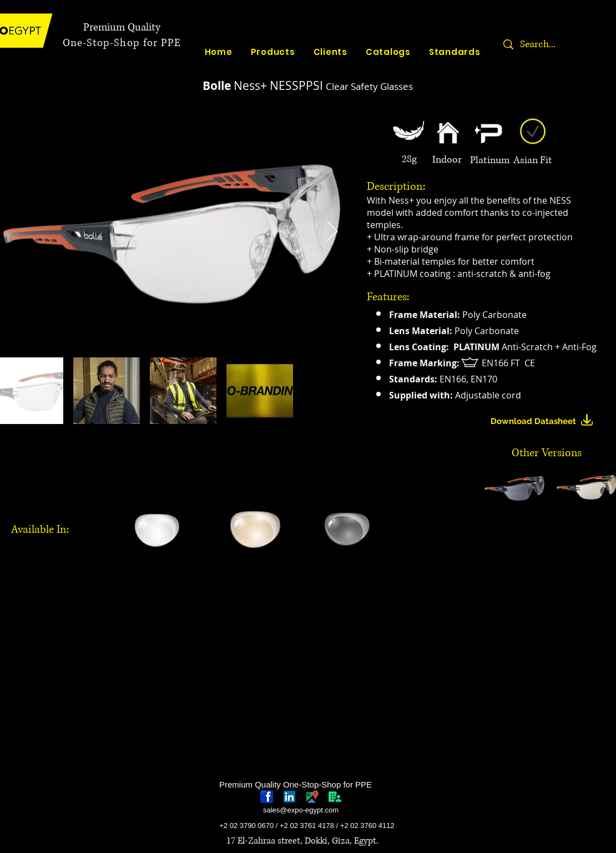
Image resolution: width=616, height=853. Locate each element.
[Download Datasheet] (546, 422)
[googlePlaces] (312, 797)
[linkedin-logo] (289, 797)
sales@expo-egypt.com (301, 810)
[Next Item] (332, 232)
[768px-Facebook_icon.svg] (267, 797)
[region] (160, 597)
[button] (514, 487)
